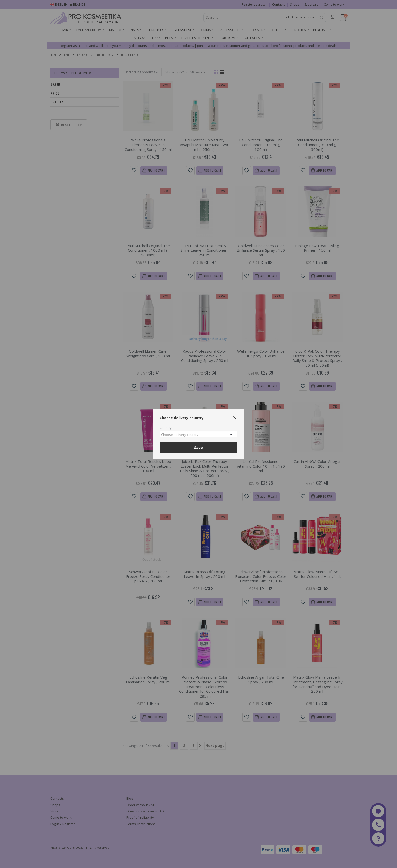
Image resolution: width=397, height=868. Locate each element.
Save (198, 448)
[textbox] (197, 435)
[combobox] (198, 434)
